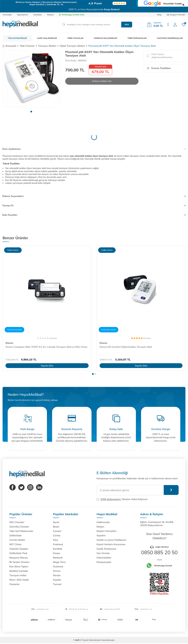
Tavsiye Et (94, 205)
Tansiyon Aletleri (47, 46)
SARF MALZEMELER (47, 38)
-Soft (76, 640)
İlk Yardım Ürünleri (19, 562)
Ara (127, 24)
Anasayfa (7, 15)
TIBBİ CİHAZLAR (75, 38)
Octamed (58, 566)
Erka (55, 540)
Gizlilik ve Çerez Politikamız (112, 540)
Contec (57, 535)
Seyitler (57, 580)
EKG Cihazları (17, 522)
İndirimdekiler (104, 558)
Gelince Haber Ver (102, 81)
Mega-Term (59, 562)
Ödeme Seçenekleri (94, 196)
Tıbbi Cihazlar (27, 46)
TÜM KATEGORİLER (17, 38)
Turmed (57, 584)
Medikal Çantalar (19, 571)
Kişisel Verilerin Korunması (111, 544)
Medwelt (58, 558)
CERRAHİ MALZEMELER (106, 38)
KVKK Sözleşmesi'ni (111, 499)
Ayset (56, 522)
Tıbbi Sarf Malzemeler (21, 531)
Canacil (57, 531)
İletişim (50, 15)
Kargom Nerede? (176, 15)
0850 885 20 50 (159, 552)
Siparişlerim (23, 15)
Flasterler (15, 584)
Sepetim (101, 535)
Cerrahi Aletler (17, 540)
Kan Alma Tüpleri (19, 566)
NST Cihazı (15, 544)
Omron (9, 343)
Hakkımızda (103, 522)
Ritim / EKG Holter (19, 580)
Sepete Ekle (47, 365)
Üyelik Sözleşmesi (106, 549)
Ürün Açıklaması (94, 149)
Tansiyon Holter (18, 575)
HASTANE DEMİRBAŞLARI (170, 38)
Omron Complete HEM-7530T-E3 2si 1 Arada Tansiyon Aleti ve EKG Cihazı (46, 347)
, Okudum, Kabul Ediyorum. (122, 499)
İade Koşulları (94, 215)
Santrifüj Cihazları (19, 527)
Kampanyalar (104, 562)
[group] (31, 79)
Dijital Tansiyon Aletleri (72, 46)
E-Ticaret (84, 640)
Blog (159, 15)
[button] (31, 112)
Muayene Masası (19, 558)
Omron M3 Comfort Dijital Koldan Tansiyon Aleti (126, 347)
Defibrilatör (16, 535)
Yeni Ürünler (103, 553)
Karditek (58, 549)
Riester (57, 575)
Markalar (38, 15)
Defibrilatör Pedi (18, 553)
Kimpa (56, 553)
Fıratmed (58, 544)
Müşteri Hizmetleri (107, 531)
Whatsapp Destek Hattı (72, 15)
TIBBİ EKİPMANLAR (137, 38)
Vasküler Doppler (19, 549)
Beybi (56, 527)
